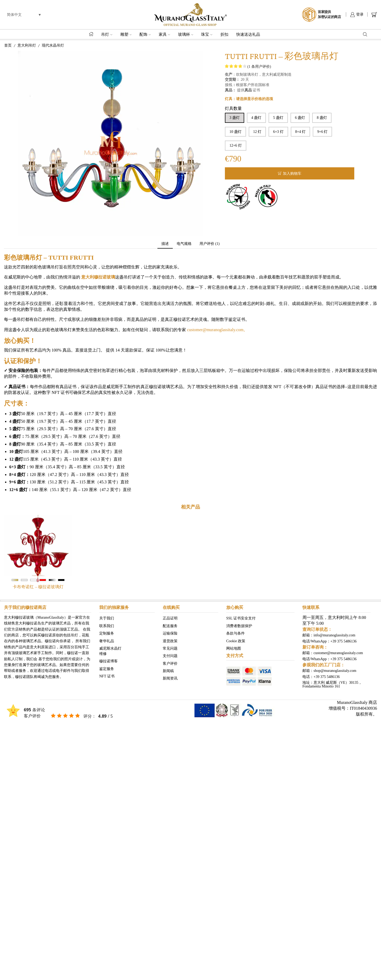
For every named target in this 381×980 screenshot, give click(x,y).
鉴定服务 (107, 669)
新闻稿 (168, 671)
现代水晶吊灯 (53, 45)
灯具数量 (233, 108)
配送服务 (170, 626)
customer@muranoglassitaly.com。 (217, 330)
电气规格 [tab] (184, 244)
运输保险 (170, 633)
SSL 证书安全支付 (241, 618)
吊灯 (107, 34)
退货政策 (170, 641)
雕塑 (126, 34)
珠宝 (207, 34)
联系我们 (107, 626)
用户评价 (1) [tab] (210, 244)
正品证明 (170, 618)
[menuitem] (24, 15)
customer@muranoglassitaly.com (338, 653)
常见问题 (170, 648)
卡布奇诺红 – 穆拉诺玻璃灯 (38, 587)
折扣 (224, 34)
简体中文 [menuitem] (14, 14)
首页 (8, 45)
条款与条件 (235, 633)
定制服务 (107, 633)
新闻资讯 (170, 678)
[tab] (165, 244)
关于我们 (107, 618)
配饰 (145, 34)
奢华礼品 (107, 641)
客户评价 (170, 663)
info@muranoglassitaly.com (334, 635)
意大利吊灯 (27, 45)
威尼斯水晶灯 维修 (110, 651)
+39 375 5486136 (344, 641)
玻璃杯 (186, 34)
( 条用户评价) (259, 67)
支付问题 (170, 656)
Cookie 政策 (236, 641)
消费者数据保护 (239, 626)
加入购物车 (292, 173)
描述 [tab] (165, 244)
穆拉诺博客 (108, 661)
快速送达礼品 (248, 34)
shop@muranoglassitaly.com (335, 671)
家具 (164, 34)
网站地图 (234, 648)
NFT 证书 (107, 676)
